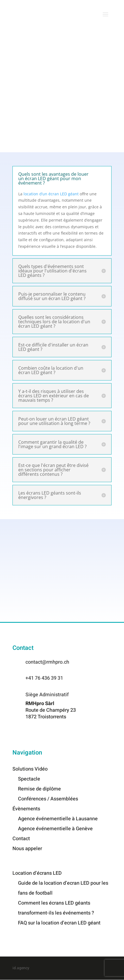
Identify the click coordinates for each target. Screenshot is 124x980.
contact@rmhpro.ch (47, 662)
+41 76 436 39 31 (44, 678)
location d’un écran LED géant (51, 194)
